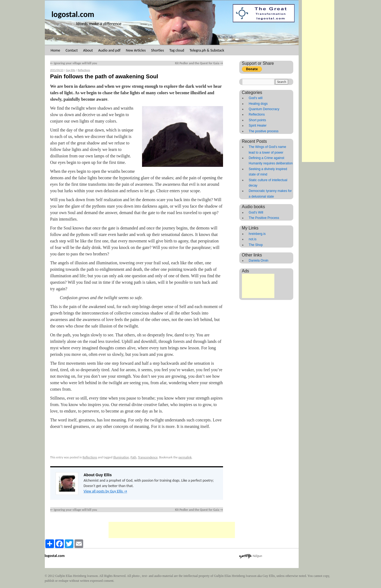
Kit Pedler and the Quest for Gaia (199, 63)
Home (55, 50)
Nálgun (257, 556)
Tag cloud (177, 50)
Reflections (84, 70)
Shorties (158, 50)
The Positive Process (264, 218)
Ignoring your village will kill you (74, 63)
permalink (185, 457)
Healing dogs (258, 104)
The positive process (264, 131)
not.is (253, 239)
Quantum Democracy (264, 109)
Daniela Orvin (259, 261)
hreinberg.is (257, 234)
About (88, 50)
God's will (256, 98)
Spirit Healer (258, 126)
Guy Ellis (71, 70)
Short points (257, 120)
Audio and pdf (109, 50)
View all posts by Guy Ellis (105, 491)
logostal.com (73, 14)
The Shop (256, 245)
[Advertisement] (318, 81)
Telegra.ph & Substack (207, 50)
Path (133, 457)
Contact (72, 50)
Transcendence (148, 457)
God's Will (256, 212)
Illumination (121, 457)
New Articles (136, 50)
